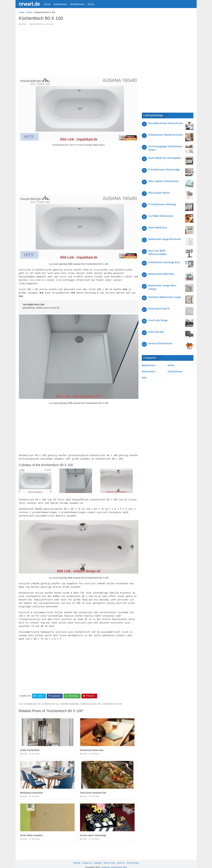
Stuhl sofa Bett (156, 332)
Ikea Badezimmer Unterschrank (166, 123)
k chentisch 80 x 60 (50, 699)
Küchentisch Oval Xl (159, 309)
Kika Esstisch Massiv (159, 193)
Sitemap (77, 858)
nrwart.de (29, 4)
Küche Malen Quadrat (31, 830)
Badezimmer (60, 4)
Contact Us (87, 858)
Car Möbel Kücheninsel (161, 216)
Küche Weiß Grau (158, 228)
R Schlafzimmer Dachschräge (164, 170)
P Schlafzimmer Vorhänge (162, 204)
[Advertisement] (79, 51)
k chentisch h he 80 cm (112, 699)
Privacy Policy (133, 858)
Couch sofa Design (158, 320)
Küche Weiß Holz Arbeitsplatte (165, 158)
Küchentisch (148, 372)
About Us (121, 858)
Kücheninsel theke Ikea (92, 745)
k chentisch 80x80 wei (69, 699)
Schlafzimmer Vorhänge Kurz (164, 262)
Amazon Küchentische (160, 343)
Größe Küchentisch (30, 745)
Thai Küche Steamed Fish (93, 788)
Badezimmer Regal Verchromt (165, 239)
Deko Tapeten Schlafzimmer (164, 181)
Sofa (144, 378)
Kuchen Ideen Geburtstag (93, 830)
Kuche (91, 4)
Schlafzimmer (77, 4)
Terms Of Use (109, 858)
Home (47, 4)
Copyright (98, 858)
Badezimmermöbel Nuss (161, 274)
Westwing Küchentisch (32, 788)
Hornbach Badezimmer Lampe (165, 297)
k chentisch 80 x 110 (32, 699)
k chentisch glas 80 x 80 (90, 699)
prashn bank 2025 (119, 862)
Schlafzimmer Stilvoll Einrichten (166, 135)
